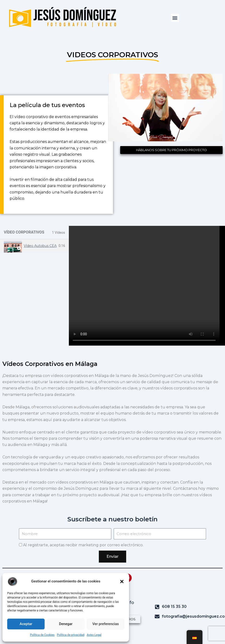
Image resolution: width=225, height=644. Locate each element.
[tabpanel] (147, 286)
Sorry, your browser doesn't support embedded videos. (147, 286)
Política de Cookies (42, 635)
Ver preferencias (106, 624)
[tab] (34, 246)
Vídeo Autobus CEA (40, 246)
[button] (122, 581)
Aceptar (26, 624)
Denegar (66, 624)
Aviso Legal (94, 635)
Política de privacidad (71, 635)
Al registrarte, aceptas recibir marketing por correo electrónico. (83, 545)
